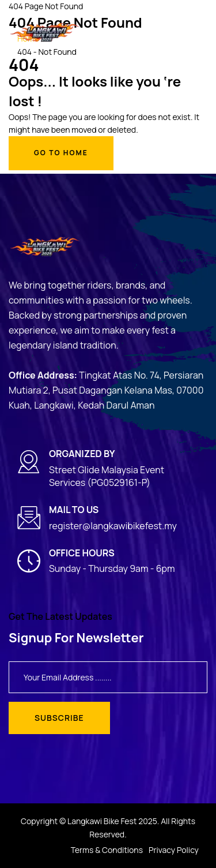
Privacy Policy (174, 850)
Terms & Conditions (107, 850)
